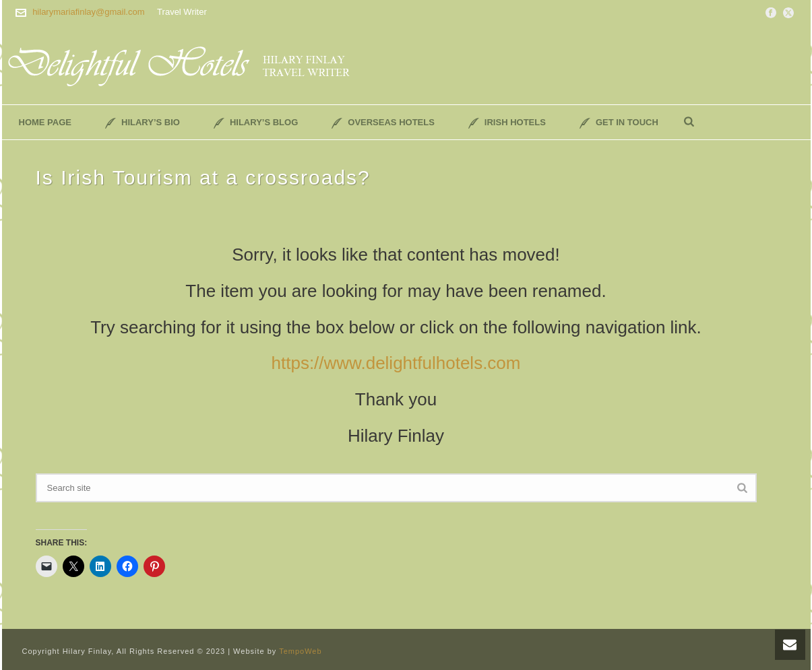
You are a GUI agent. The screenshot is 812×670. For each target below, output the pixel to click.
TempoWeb (300, 651)
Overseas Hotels (383, 123)
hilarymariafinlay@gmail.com (88, 12)
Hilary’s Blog (256, 123)
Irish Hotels (507, 123)
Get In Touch (619, 123)
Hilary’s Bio (143, 123)
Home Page (45, 122)
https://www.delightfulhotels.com (396, 363)
